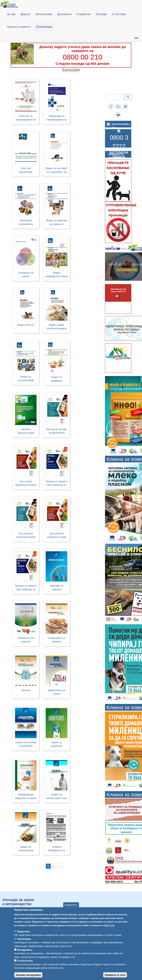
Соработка (84, 14)
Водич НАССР (26, 325)
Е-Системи (119, 14)
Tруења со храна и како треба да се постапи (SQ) (26, 588)
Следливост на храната (57, 640)
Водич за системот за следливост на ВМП (57, 170)
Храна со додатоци (57, 744)
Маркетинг (24, 938)
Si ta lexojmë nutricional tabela (26, 535)
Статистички (25, 967)
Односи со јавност (19, 27)
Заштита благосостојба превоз (26, 431)
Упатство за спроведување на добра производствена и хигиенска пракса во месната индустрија (26, 118)
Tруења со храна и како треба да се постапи (57, 483)
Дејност (26, 14)
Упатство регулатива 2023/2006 (26, 170)
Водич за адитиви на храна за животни (57, 222)
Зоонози (26, 690)
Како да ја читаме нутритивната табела (57, 431)
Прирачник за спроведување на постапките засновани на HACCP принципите (57, 118)
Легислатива (44, 14)
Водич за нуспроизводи (26, 378)
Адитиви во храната (57, 587)
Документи (64, 14)
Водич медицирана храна (57, 274)
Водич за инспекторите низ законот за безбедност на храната (57, 797)
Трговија (101, 14)
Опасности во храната (26, 640)
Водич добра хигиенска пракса (57, 327)
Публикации (44, 27)
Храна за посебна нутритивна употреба (26, 744)
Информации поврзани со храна (26, 796)
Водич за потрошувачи (26, 849)
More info (109, 931)
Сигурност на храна (26, 274)
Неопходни (24, 945)
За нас (11, 14)
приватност (71, 911)
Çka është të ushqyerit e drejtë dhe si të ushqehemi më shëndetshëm (57, 536)
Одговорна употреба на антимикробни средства (26, 222)
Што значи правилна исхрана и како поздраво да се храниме (26, 483)
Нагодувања (25, 956)
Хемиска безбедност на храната (57, 849)
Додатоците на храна (57, 692)
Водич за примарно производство (57, 379)
